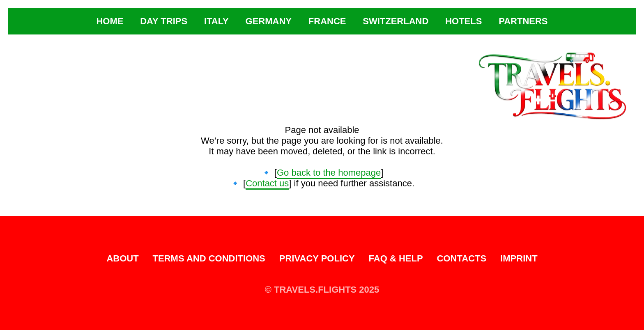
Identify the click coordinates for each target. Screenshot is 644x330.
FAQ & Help (396, 258)
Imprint (519, 258)
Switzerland (396, 21)
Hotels (463, 21)
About (122, 258)
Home (110, 21)
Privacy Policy (317, 258)
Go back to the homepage (329, 173)
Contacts (462, 258)
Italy (216, 21)
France (327, 21)
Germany (269, 21)
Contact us (267, 183)
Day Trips (164, 21)
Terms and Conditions (209, 258)
